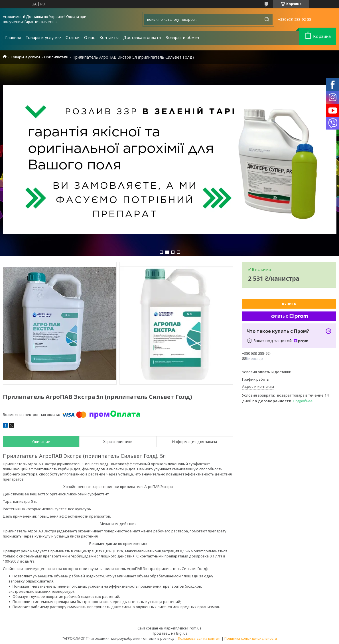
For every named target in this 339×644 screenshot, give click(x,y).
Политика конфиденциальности (251, 638)
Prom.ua (194, 628)
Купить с (289, 316)
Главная (13, 37)
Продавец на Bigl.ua (170, 633)
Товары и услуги (42, 37)
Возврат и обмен (182, 37)
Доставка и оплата (142, 37)
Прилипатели (56, 57)
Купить (289, 304)
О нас (90, 37)
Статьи (73, 37)
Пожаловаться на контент (199, 638)
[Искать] (267, 19)
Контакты (109, 37)
